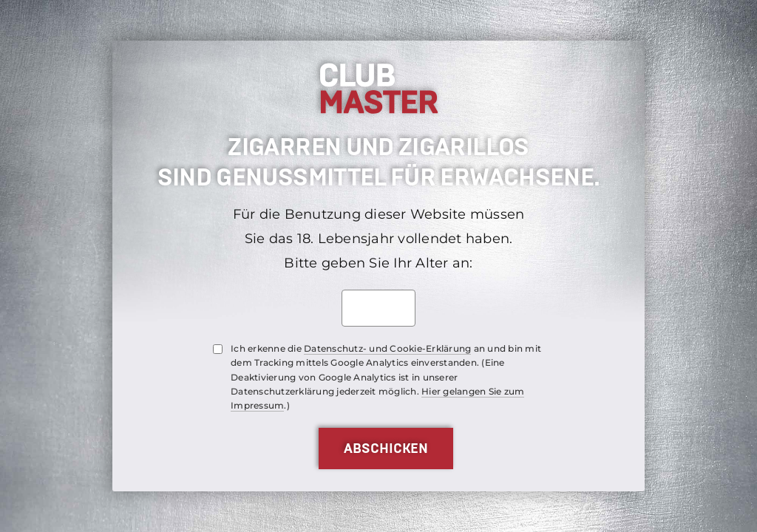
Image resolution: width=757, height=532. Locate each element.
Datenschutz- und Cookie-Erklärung (387, 348)
